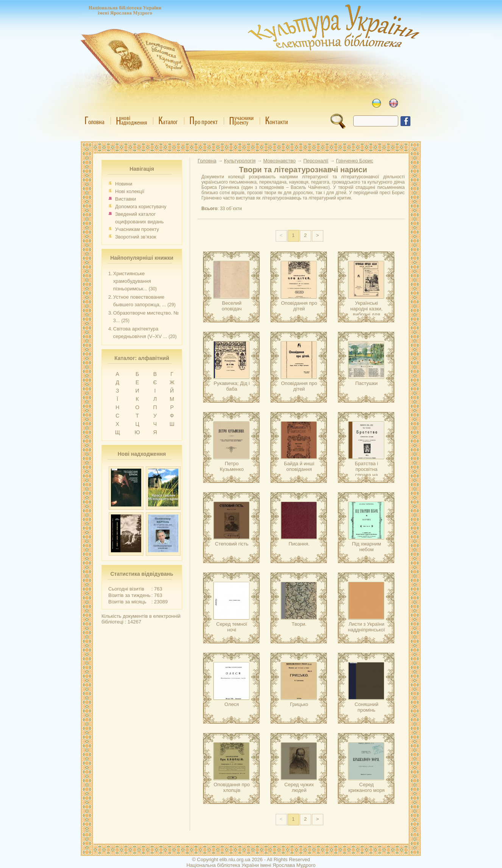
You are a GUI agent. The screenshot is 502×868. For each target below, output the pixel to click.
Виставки (125, 199)
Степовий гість (232, 544)
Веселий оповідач (232, 306)
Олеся (232, 704)
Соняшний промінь (367, 707)
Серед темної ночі (232, 627)
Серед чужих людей (299, 787)
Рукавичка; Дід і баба (232, 386)
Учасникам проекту (137, 229)
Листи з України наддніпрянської (366, 627)
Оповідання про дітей (299, 306)
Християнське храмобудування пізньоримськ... (132, 281)
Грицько (299, 704)
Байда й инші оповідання (299, 466)
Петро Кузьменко (232, 466)
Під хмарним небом (367, 547)
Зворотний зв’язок (136, 237)
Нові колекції (130, 191)
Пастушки (366, 383)
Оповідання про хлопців (232, 787)
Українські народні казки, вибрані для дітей (366, 312)
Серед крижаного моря (366, 787)
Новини (124, 184)
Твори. (299, 624)
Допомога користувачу (141, 206)
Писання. (299, 544)
